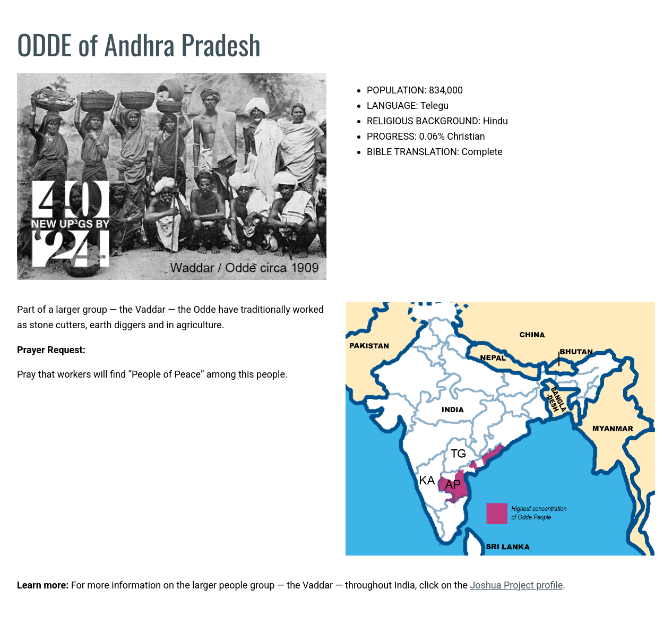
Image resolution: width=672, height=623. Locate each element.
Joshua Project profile (516, 585)
